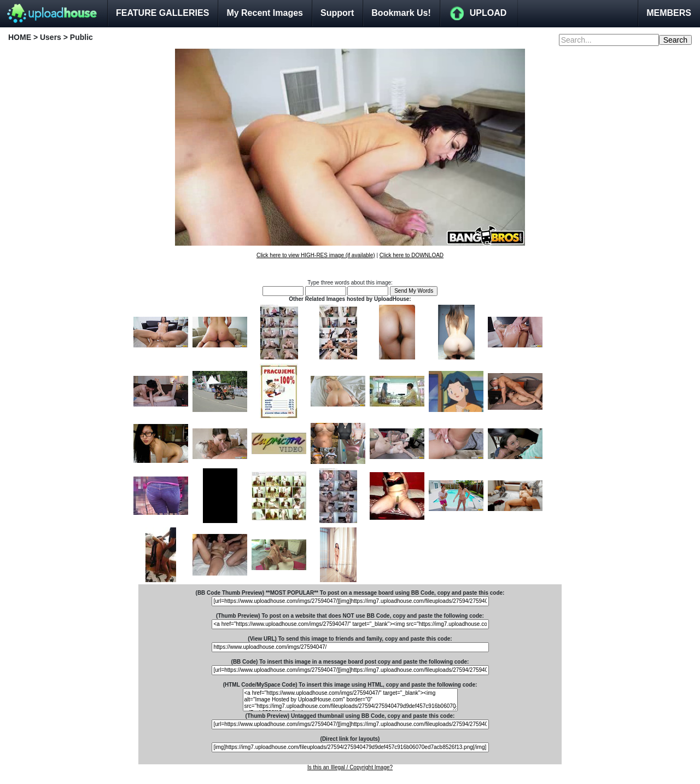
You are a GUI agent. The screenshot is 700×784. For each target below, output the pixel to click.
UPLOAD (488, 13)
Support (337, 13)
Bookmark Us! (401, 13)
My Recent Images (265, 13)
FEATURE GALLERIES (162, 13)
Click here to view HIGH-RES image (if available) (316, 255)
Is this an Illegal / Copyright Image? (350, 767)
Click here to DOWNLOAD (412, 255)
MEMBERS (669, 13)
